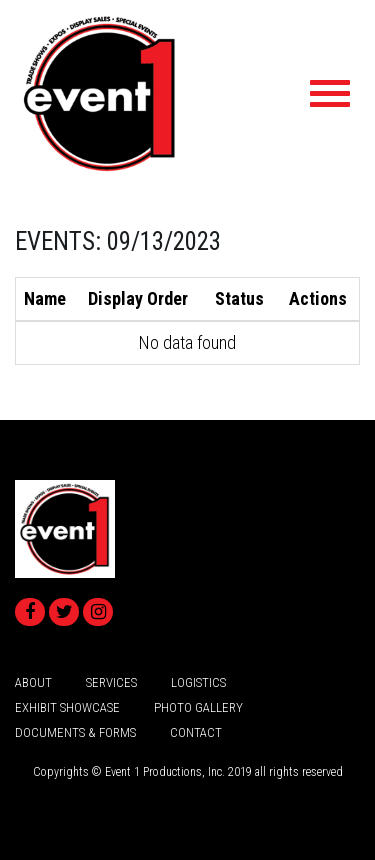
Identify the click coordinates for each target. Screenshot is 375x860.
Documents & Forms (75, 732)
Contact (196, 732)
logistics (198, 682)
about (33, 682)
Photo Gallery (198, 707)
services (111, 682)
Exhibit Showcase (67, 707)
